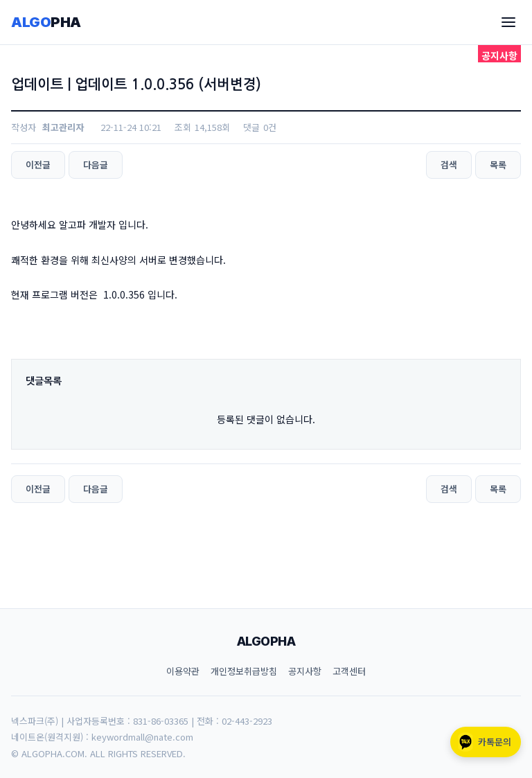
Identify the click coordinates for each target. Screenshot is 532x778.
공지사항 (305, 671)
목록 (498, 165)
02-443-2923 (247, 721)
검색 (449, 165)
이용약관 (183, 671)
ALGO (46, 22)
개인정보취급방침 (244, 671)
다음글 (96, 165)
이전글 (38, 165)
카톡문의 (484, 742)
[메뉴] (508, 22)
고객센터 (349, 671)
